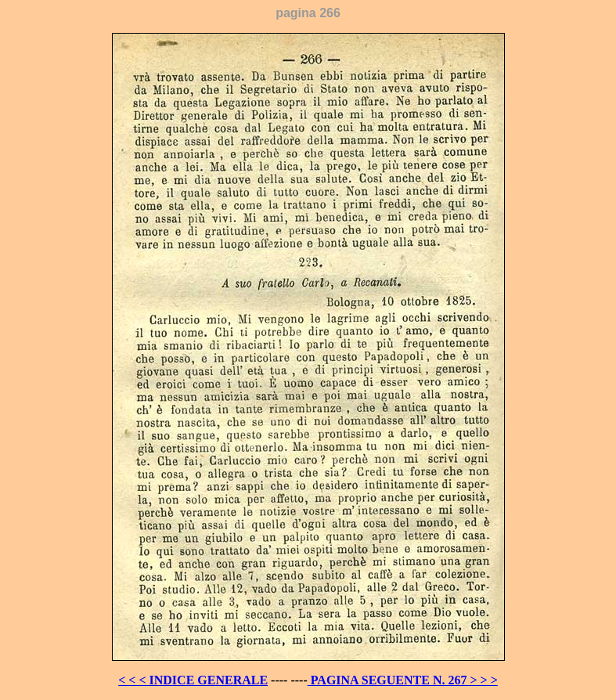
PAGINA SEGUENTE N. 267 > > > (403, 680)
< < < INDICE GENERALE (193, 680)
